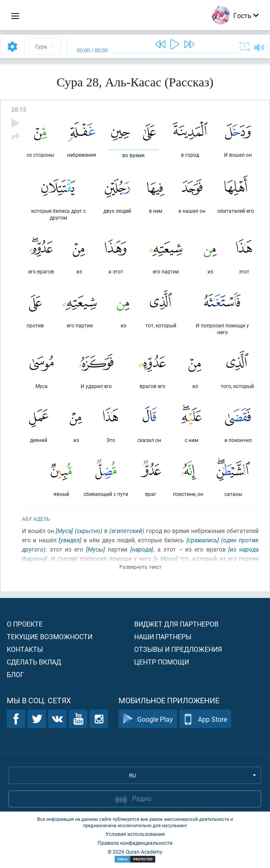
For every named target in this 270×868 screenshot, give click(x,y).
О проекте (25, 624)
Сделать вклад (34, 662)
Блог (15, 674)
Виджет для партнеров (176, 624)
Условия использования (135, 834)
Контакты (25, 649)
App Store (205, 719)
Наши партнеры (163, 636)
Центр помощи (162, 662)
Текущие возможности (50, 636)
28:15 (19, 109)
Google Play (148, 719)
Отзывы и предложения (178, 649)
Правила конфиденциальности (135, 843)
